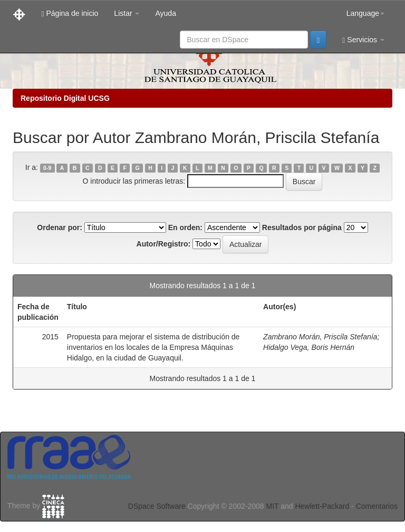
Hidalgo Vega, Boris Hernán (309, 347)
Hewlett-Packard (322, 506)
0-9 (47, 168)
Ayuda (165, 13)
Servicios (363, 40)
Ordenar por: (60, 227)
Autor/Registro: (164, 244)
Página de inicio (70, 13)
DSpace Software (157, 506)
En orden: (185, 227)
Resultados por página (302, 227)
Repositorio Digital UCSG (65, 98)
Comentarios (377, 506)
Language (365, 13)
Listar (127, 13)
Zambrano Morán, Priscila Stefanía (320, 337)
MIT (272, 506)
